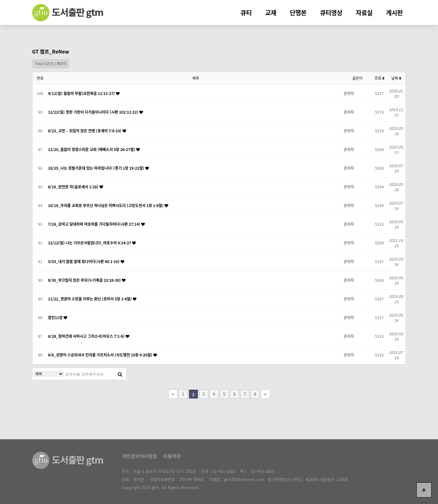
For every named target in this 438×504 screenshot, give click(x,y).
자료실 (364, 13)
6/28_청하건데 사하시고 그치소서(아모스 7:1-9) (87, 336)
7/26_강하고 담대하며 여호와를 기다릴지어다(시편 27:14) (95, 224)
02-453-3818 (224, 471)
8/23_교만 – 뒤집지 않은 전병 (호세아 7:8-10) (85, 131)
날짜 (396, 78)
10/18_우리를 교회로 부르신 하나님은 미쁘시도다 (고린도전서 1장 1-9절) (106, 205)
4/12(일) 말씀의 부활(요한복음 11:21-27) (82, 93)
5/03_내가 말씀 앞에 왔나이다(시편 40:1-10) (84, 261)
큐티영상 (331, 13)
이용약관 (172, 456)
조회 (379, 78)
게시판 (394, 13)
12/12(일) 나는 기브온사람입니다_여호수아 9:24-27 (90, 243)
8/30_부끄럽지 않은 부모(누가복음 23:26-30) (85, 280)
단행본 (298, 13)
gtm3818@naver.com (244, 479)
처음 (173, 394)
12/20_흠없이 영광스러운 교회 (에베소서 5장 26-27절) (92, 149)
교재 (271, 13)
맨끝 (265, 394)
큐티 (246, 13)
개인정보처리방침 (139, 456)
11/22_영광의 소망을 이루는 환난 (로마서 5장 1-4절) (90, 299)
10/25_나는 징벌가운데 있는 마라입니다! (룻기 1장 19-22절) (97, 168)
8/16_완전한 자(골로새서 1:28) (74, 187)
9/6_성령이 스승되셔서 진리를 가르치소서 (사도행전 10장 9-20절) (101, 355)
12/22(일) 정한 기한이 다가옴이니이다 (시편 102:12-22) (94, 112)
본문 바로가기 (0, 0)
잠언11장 (56, 318)
